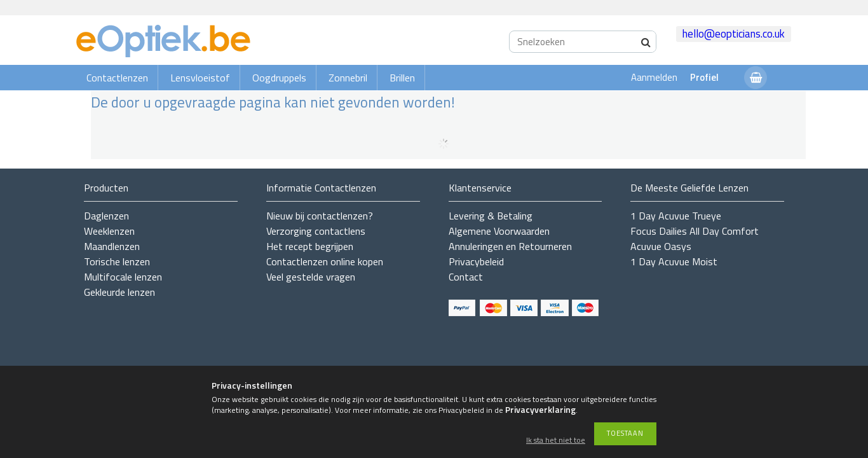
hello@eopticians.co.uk (734, 34)
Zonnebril (348, 78)
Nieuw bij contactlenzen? (320, 216)
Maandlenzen (112, 246)
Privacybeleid (476, 261)
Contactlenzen (117, 78)
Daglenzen (106, 216)
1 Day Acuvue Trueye (676, 216)
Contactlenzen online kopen (325, 261)
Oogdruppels (279, 78)
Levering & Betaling (491, 216)
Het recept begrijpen (310, 246)
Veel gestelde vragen (311, 277)
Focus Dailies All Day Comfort (695, 231)
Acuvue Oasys (661, 246)
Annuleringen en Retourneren (510, 246)
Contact (466, 277)
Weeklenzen (109, 231)
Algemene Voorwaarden (499, 231)
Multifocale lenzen (123, 277)
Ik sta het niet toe (556, 441)
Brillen (402, 78)
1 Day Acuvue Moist (674, 261)
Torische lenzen (117, 261)
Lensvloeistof (200, 78)
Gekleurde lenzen (119, 292)
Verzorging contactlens (316, 231)
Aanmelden (654, 77)
